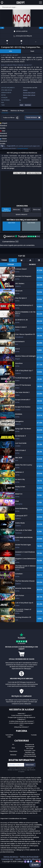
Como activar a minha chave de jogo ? (22, 723)
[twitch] (26, 861)
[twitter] (34, 861)
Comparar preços (23, 148)
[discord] (28, 861)
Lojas (9, 737)
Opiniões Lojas (30, 752)
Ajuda (35, 865)
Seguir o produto (21, 215)
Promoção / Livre (30, 750)
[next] (41, 28)
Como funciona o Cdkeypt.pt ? (21, 715)
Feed (32, 51)
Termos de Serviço (11, 857)
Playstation (13, 751)
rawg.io (25, 90)
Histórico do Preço (17, 111)
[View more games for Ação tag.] (22, 106)
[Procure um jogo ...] (21, 7)
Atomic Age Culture (29, 93)
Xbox (13, 748)
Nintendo (13, 755)
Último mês (37, 210)
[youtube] (37, 861)
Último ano (16, 210)
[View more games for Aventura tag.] (28, 106)
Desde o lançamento (6, 210)
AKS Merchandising (30, 756)
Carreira (18, 859)
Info (11, 51)
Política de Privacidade (29, 857)
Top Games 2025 (30, 754)
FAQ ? (21, 725)
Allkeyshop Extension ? (22, 727)
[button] (15, 126)
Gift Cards (30, 748)
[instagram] (40, 861)
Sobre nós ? (22, 714)
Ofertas (5, 111)
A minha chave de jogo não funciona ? (22, 721)
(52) (27, 236)
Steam (25, 98)
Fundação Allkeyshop (32, 859)
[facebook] (31, 861)
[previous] (2, 28)
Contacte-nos (7, 859)
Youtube (34, 735)
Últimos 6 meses (27, 210)
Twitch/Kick (9, 735)
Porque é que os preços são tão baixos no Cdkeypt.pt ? (22, 718)
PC (13, 745)
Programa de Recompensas (30, 746)
